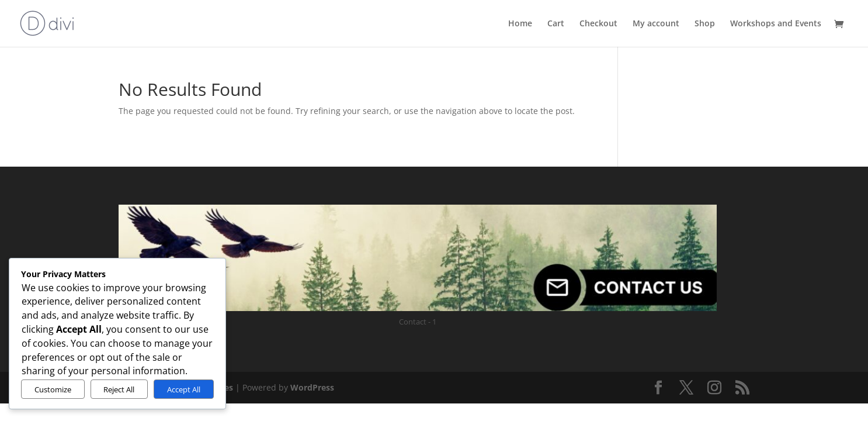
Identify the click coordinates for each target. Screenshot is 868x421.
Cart (556, 24)
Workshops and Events (776, 24)
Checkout (598, 24)
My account (656, 24)
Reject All (119, 389)
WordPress (312, 387)
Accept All (184, 389)
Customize (53, 389)
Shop (705, 24)
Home (520, 24)
